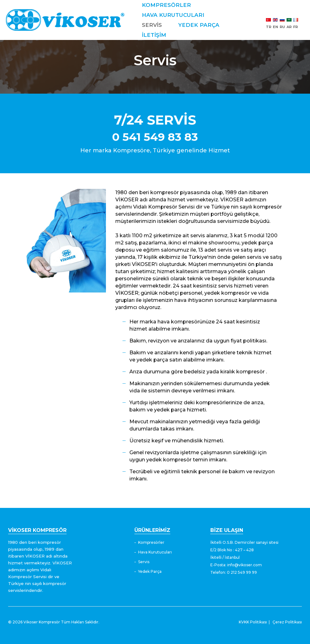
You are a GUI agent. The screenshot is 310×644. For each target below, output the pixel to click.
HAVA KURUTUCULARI (178, 15)
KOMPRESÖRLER (172, 5)
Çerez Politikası (287, 622)
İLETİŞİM (159, 45)
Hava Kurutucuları (155, 552)
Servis (144, 562)
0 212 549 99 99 (242, 572)
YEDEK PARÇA (168, 35)
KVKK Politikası (253, 622)
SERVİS (157, 25)
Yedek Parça (150, 571)
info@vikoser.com (245, 565)
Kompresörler (151, 542)
